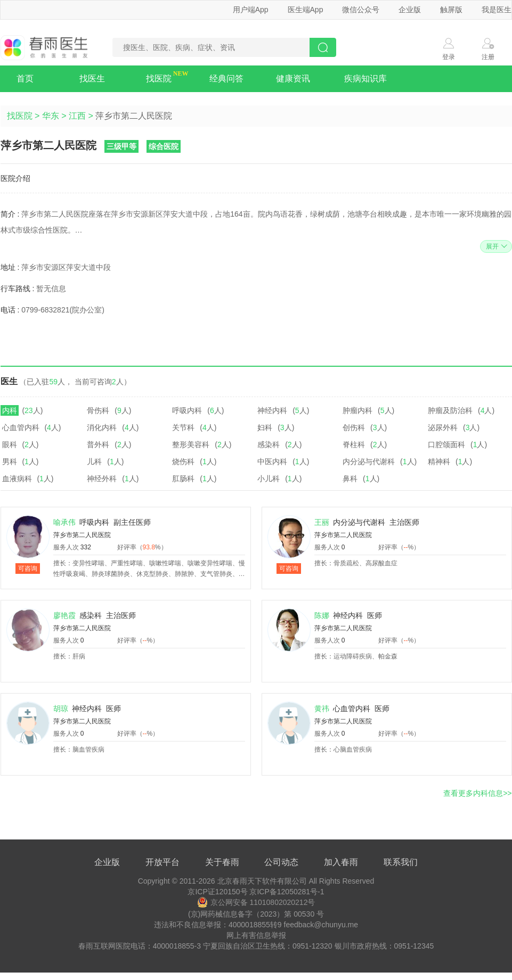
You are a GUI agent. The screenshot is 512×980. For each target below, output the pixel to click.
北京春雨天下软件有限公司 (262, 881)
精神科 (439, 462)
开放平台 (162, 862)
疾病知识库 (365, 79)
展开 (495, 246)
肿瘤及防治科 (450, 410)
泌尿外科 (443, 427)
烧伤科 (183, 462)
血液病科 (17, 479)
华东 (51, 116)
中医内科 (272, 462)
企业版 (410, 10)
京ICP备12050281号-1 (287, 892)
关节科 (183, 427)
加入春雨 (341, 862)
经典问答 (226, 79)
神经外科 (102, 479)
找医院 (159, 79)
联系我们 (401, 862)
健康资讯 (293, 79)
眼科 (10, 444)
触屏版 (451, 10)
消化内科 (102, 427)
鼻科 (350, 479)
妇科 (265, 427)
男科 (10, 462)
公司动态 (281, 862)
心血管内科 (21, 427)
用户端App (251, 10)
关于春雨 (222, 862)
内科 (10, 410)
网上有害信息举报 (256, 935)
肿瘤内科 (357, 410)
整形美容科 (191, 444)
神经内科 (272, 410)
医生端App (306, 10)
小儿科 (269, 479)
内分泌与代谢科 (369, 462)
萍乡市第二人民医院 (82, 535)
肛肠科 (183, 479)
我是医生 (497, 10)
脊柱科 (354, 444)
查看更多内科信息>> (477, 793)
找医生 (92, 79)
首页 (25, 79)
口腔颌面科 (446, 444)
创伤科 (354, 427)
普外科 (98, 444)
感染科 (269, 444)
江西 (77, 116)
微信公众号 (361, 10)
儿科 (94, 462)
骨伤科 (98, 410)
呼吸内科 (187, 410)
